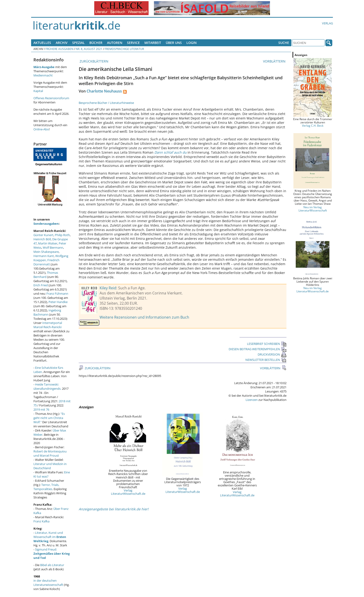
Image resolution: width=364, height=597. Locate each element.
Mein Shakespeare (46, 252)
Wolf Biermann (53, 247)
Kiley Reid (108, 288)
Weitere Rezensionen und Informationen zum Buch (144, 317)
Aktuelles (42, 43)
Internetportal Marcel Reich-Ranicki (48, 325)
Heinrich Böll (42, 239)
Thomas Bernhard (46, 275)
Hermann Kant (44, 256)
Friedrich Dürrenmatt (46, 262)
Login (192, 43)
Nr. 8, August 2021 (89, 49)
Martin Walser (48, 243)
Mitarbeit (153, 43)
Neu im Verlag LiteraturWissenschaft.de (313, 290)
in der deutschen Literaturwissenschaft (48, 583)
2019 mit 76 (41, 409)
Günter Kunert (43, 235)
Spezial (78, 43)
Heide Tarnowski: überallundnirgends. (47, 386)
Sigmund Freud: (52, 554)
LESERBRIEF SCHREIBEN (267, 344)
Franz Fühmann (57, 294)
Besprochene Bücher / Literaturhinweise (106, 103)
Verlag (327, 23)
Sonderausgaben (46, 224)
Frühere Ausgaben (59, 49)
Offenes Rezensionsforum (51, 98)
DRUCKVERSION (272, 354)
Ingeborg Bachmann (47, 312)
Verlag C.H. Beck (313, 125)
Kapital (38, 91)
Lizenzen (252, 400)
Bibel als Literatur (52, 565)
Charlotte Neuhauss (104, 91)
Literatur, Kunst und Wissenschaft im (50, 537)
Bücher (96, 43)
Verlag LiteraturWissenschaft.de (128, 492)
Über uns (174, 43)
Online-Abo (41, 129)
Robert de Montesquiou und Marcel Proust (50, 453)
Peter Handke (58, 302)
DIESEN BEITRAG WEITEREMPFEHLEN (258, 349)
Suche (284, 43)
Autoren (115, 43)
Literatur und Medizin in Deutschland (50, 466)
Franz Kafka (41, 521)
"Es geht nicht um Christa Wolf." (49, 418)
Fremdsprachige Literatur (124, 49)
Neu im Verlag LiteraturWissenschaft (313, 209)
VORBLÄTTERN (275, 61)
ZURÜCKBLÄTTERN (94, 61)
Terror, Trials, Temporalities (46, 487)
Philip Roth (62, 235)
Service (133, 43)
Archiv (62, 43)
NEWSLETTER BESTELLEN (266, 360)
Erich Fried (41, 285)
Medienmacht (43, 75)
